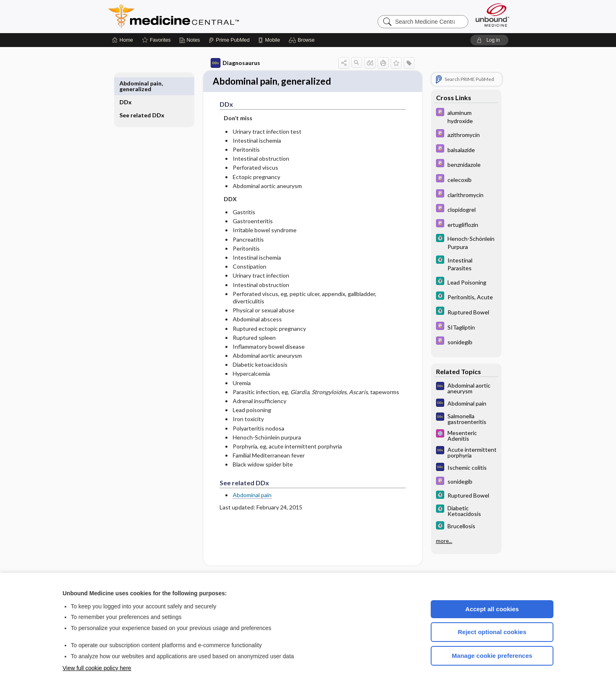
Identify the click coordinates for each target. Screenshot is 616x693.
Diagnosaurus (226, 63)
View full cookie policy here (97, 668)
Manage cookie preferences (492, 656)
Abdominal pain (243, 496)
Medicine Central (210, 16)
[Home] (123, 40)
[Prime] (229, 40)
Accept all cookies (492, 609)
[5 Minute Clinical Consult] (457, 242)
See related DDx (145, 99)
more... (435, 541)
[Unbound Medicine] (492, 15)
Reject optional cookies (492, 632)
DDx (135, 83)
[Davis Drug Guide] (457, 116)
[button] (303, 40)
